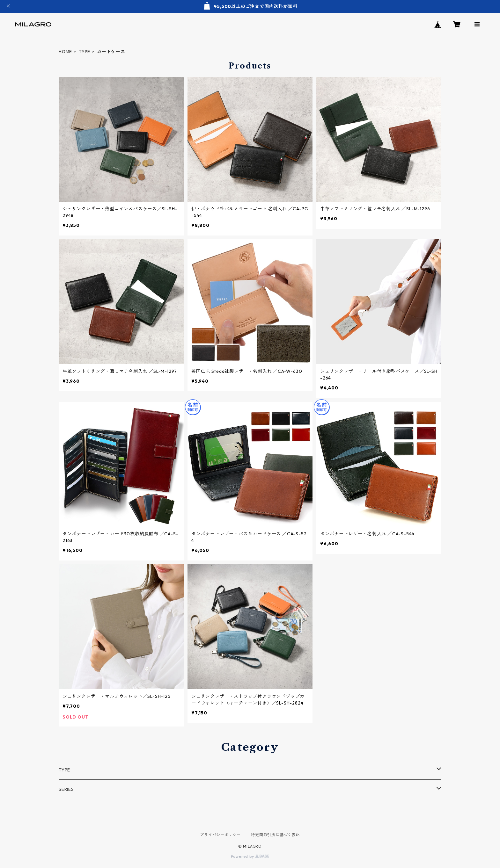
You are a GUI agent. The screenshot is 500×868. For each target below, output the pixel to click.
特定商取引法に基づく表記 (276, 835)
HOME (65, 52)
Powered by (250, 856)
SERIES (66, 789)
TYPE (85, 52)
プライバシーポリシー (220, 835)
